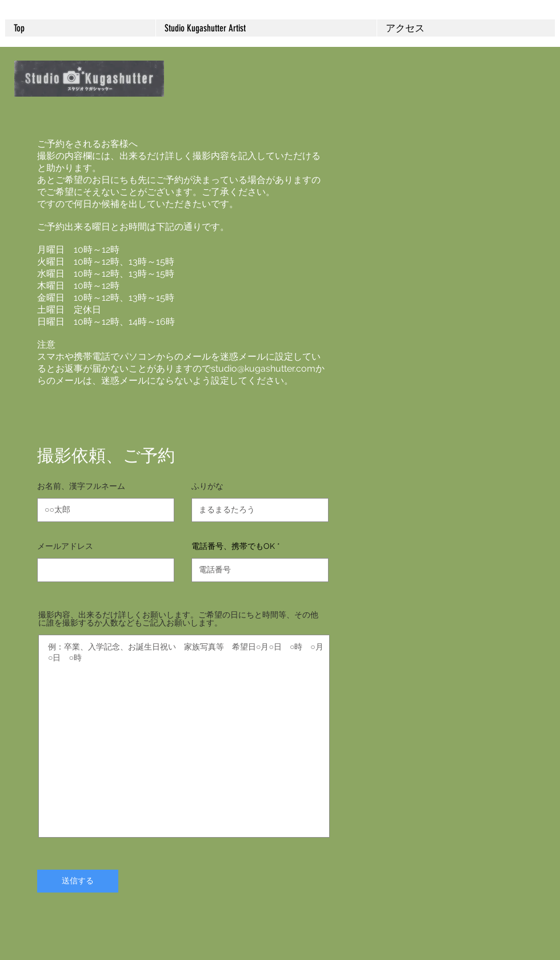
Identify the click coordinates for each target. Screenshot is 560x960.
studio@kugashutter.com (263, 369)
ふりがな (207, 486)
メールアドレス (65, 546)
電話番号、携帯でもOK (233, 546)
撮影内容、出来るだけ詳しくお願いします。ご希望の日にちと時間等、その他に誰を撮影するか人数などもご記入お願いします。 (178, 619)
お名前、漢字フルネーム (81, 486)
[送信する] (78, 881)
